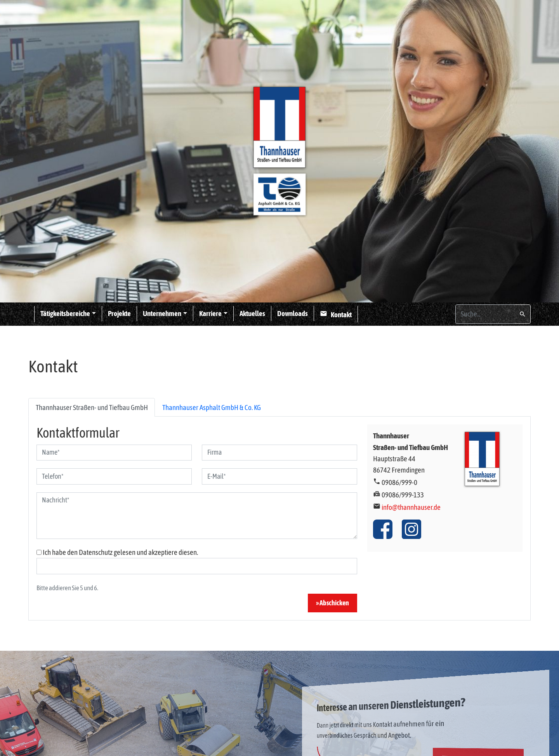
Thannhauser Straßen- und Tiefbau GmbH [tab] (92, 407)
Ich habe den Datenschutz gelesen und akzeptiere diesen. (120, 552)
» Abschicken (332, 603)
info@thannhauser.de (411, 507)
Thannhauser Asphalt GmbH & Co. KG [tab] (212, 407)
